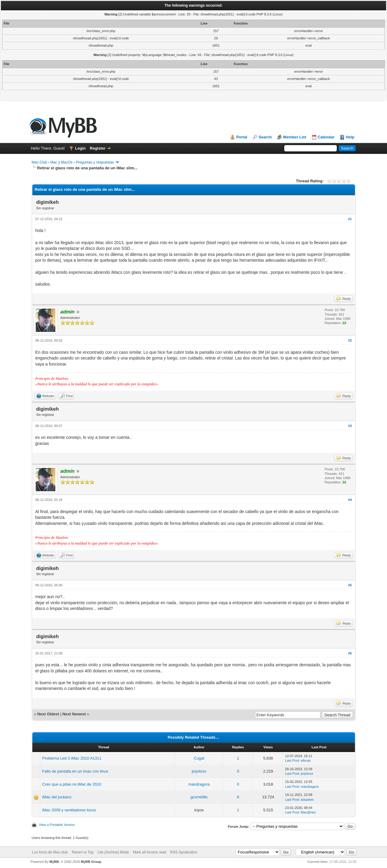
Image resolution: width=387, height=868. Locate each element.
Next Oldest (48, 714)
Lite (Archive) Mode (113, 852)
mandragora (199, 784)
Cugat (199, 758)
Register (98, 148)
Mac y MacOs (62, 162)
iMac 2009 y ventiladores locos (69, 810)
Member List (295, 137)
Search (265, 137)
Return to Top (83, 852)
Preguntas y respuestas (95, 162)
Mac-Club (39, 162)
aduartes (307, 800)
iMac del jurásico (57, 797)
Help (350, 137)
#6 (350, 653)
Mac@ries (308, 812)
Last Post (292, 760)
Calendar (326, 137)
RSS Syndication (184, 852)
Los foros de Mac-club (50, 852)
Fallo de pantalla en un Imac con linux (75, 771)
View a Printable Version (57, 825)
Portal (242, 137)
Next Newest (74, 714)
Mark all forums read (150, 852)
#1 (350, 219)
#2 (350, 340)
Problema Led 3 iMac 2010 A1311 (72, 758)
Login (80, 148)
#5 (350, 585)
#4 (350, 500)
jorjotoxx (199, 771)
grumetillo (199, 797)
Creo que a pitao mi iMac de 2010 (72, 784)
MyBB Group (91, 862)
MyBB (54, 862)
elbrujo (306, 760)
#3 (350, 426)
